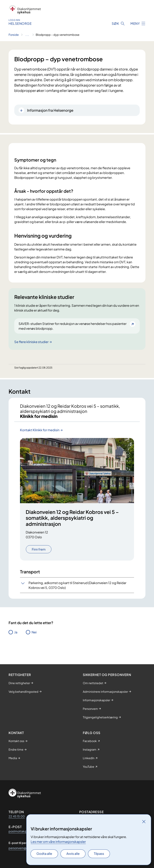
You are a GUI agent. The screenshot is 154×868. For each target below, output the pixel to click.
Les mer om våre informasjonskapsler (58, 842)
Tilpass (99, 853)
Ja (16, 632)
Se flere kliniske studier (31, 342)
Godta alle (44, 853)
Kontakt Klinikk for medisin (40, 430)
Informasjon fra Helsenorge (50, 110)
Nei (34, 632)
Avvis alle (73, 853)
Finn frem (39, 549)
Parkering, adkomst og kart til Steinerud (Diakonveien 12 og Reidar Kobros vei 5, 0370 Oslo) (77, 585)
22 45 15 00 (17, 816)
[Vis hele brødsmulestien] (27, 35)
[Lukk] (144, 822)
